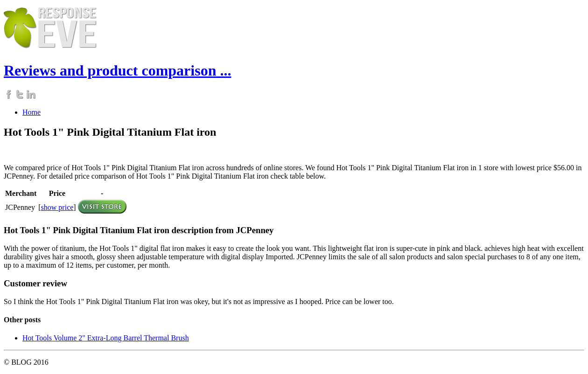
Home (31, 112)
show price (57, 207)
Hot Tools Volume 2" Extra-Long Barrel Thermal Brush (106, 338)
